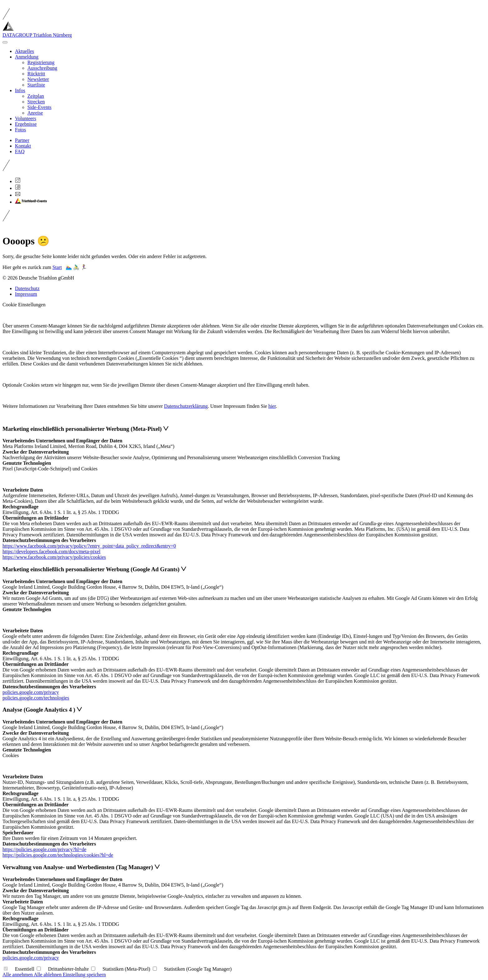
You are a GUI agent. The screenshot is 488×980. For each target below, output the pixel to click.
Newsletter (38, 79)
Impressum (26, 294)
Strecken (36, 102)
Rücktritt (36, 74)
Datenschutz (27, 288)
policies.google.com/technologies (36, 698)
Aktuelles (24, 51)
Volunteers (26, 118)
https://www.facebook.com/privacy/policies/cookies (54, 557)
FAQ (20, 151)
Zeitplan (36, 96)
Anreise (35, 113)
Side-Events (39, 107)
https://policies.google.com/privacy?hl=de (44, 849)
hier (272, 406)
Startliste (36, 85)
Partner (22, 140)
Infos (20, 90)
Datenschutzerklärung (186, 406)
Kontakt (23, 146)
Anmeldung (27, 57)
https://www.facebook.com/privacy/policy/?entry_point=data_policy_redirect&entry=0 (89, 546)
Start (57, 267)
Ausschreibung (42, 68)
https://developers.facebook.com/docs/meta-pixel (52, 551)
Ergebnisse (26, 124)
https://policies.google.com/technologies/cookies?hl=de (58, 855)
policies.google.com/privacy (31, 692)
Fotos (21, 130)
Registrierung (41, 62)
